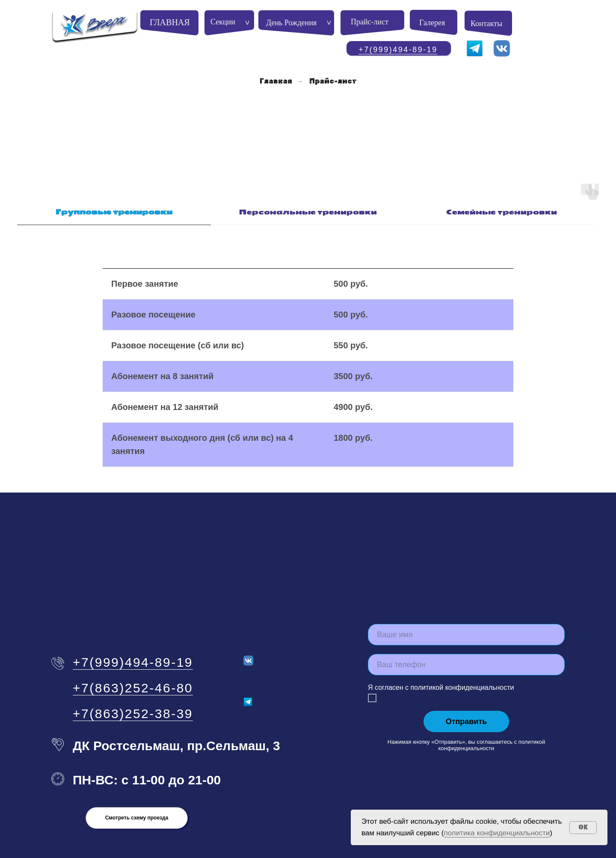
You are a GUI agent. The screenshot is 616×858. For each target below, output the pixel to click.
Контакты (486, 24)
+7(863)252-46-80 (133, 664)
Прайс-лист (370, 22)
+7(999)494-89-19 (398, 50)
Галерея (432, 23)
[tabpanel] (308, 338)
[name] (466, 611)
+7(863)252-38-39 (133, 690)
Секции (223, 22)
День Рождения (291, 23)
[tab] (114, 192)
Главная (276, 81)
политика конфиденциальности (497, 833)
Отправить (466, 698)
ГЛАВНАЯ (170, 22)
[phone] (466, 641)
